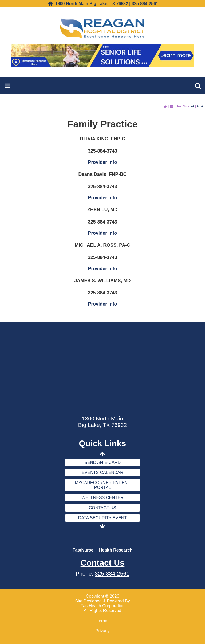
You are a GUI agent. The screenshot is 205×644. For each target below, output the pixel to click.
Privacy (102, 631)
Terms (102, 621)
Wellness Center (102, 498)
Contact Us (103, 508)
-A (193, 106)
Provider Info (103, 162)
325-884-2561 (112, 574)
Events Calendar (102, 473)
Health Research (116, 550)
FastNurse (83, 550)
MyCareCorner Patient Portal (102, 485)
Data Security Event (102, 518)
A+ (203, 106)
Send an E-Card (102, 462)
